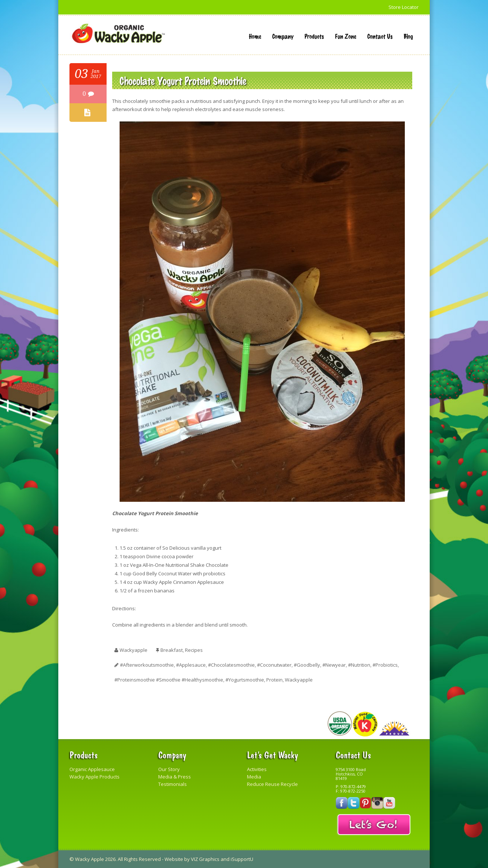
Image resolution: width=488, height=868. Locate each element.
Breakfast (172, 650)
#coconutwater (274, 665)
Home (255, 36)
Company (283, 36)
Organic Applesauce (92, 769)
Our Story (169, 769)
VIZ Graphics (205, 859)
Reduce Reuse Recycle (272, 784)
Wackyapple (299, 680)
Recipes (194, 650)
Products (314, 36)
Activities (257, 769)
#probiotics (385, 665)
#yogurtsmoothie (245, 680)
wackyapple (134, 650)
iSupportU (242, 859)
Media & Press (175, 777)
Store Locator (404, 7)
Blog (408, 36)
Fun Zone (346, 36)
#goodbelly (307, 665)
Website (174, 859)
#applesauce (191, 665)
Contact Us (380, 36)
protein (274, 680)
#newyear (334, 665)
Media (254, 777)
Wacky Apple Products (95, 777)
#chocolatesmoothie (231, 665)
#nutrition (359, 665)
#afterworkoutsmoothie (147, 665)
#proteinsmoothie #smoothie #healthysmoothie (169, 680)
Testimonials (173, 784)
